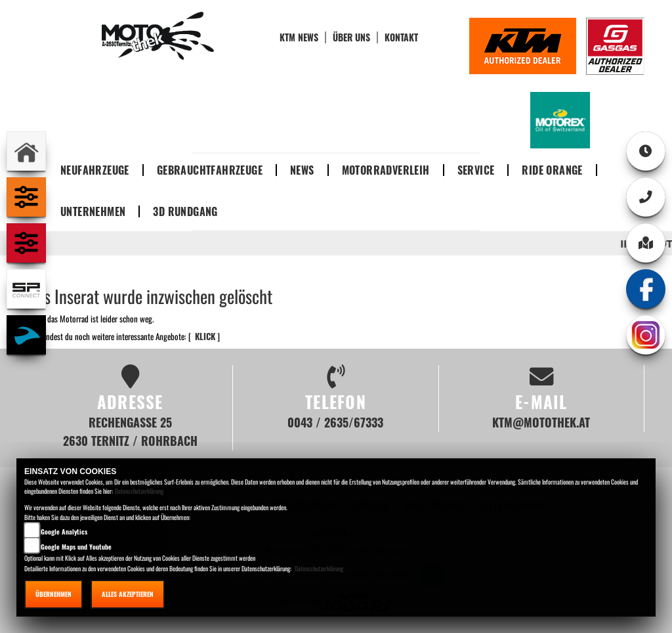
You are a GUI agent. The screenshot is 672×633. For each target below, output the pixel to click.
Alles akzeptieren (128, 594)
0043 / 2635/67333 (335, 422)
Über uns (351, 37)
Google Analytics (64, 532)
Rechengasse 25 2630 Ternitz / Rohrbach (130, 431)
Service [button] (476, 170)
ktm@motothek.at (541, 422)
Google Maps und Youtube (76, 547)
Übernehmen (53, 594)
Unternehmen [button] (93, 211)
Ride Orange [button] (552, 170)
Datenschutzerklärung (139, 491)
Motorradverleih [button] (386, 170)
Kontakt (401, 37)
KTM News (299, 37)
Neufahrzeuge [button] (95, 170)
